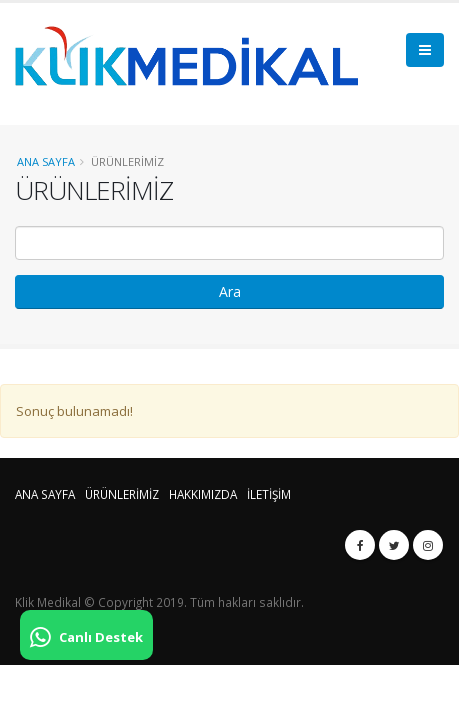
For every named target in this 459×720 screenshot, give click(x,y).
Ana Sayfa (46, 161)
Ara (230, 291)
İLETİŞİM (269, 494)
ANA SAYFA (45, 494)
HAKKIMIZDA (203, 494)
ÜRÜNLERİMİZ (122, 494)
